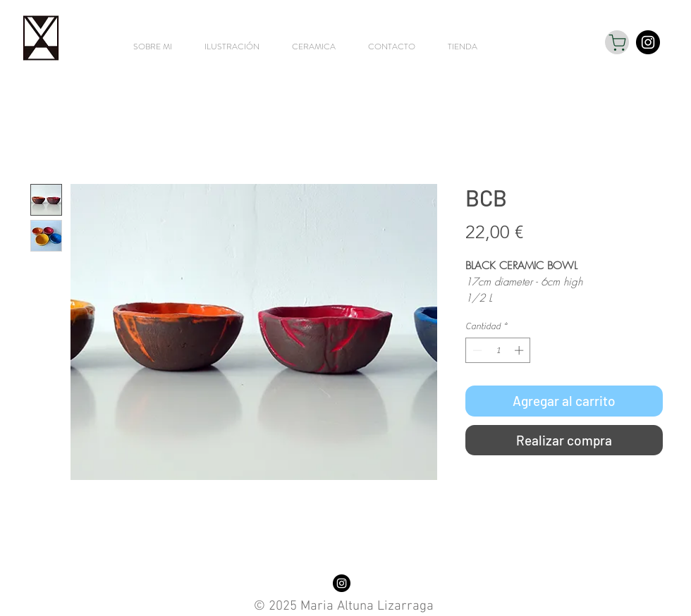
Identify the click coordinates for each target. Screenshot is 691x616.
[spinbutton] (498, 350)
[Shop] (617, 42)
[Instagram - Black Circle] (648, 42)
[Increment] (520, 350)
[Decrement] (476, 350)
